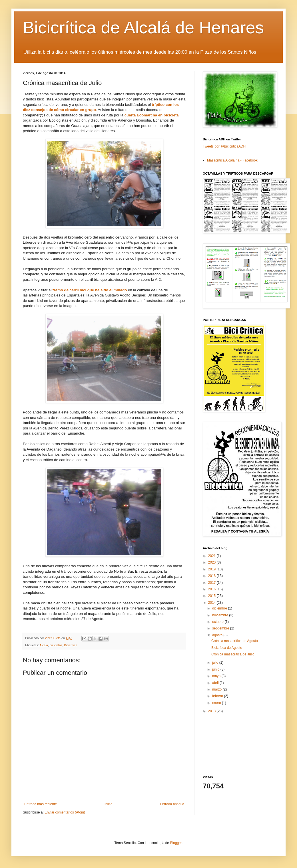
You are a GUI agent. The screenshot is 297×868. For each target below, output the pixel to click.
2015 (212, 596)
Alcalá (44, 645)
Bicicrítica (71, 645)
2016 (212, 589)
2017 (212, 583)
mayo (217, 676)
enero (217, 703)
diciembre (220, 608)
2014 (212, 603)
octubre (218, 622)
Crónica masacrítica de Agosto (235, 641)
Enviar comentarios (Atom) (65, 812)
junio (216, 669)
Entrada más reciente (41, 804)
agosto (218, 635)
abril (216, 683)
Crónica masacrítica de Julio (233, 654)
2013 (212, 711)
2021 (212, 556)
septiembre (221, 628)
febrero (218, 696)
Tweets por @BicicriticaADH (224, 146)
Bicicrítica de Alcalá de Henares (143, 28)
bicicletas (56, 645)
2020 (212, 562)
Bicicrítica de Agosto (227, 648)
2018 (212, 576)
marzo (217, 689)
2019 (212, 569)
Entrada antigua (172, 804)
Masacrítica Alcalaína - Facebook (232, 160)
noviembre (221, 615)
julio (216, 663)
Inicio (109, 804)
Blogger (176, 843)
